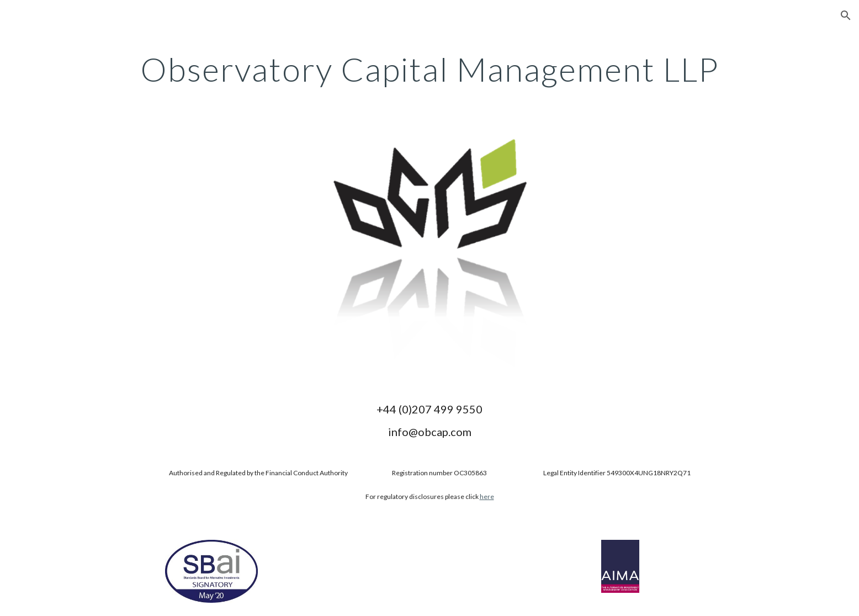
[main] (430, 69)
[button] (846, 15)
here (487, 496)
